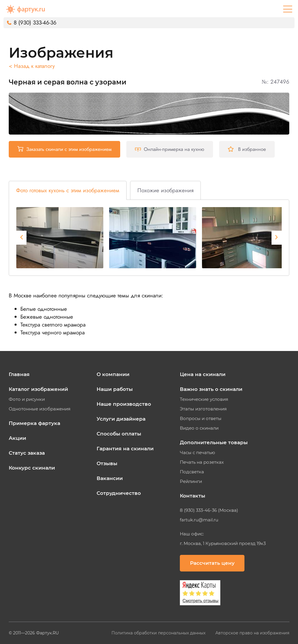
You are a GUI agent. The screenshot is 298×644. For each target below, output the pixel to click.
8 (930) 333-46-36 (35, 23)
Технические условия (204, 399)
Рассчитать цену (212, 563)
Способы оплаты (119, 434)
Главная (19, 374)
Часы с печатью (197, 453)
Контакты (193, 496)
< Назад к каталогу (32, 66)
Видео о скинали (199, 428)
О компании (113, 374)
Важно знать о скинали (211, 389)
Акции (17, 438)
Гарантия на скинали (125, 449)
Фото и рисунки (27, 399)
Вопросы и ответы (201, 419)
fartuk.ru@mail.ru (199, 520)
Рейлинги (191, 481)
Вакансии (110, 478)
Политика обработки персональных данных (159, 633)
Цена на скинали (203, 374)
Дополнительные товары (214, 442)
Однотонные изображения (40, 409)
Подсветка (192, 472)
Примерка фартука (34, 423)
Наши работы (115, 389)
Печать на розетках (202, 462)
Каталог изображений (38, 389)
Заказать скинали (64, 149)
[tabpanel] (60, 238)
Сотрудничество (119, 493)
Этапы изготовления (203, 409)
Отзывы (107, 463)
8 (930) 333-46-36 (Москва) (209, 510)
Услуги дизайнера (121, 419)
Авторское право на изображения (252, 633)
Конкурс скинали (32, 468)
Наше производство (124, 404)
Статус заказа (27, 453)
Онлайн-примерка (170, 149)
